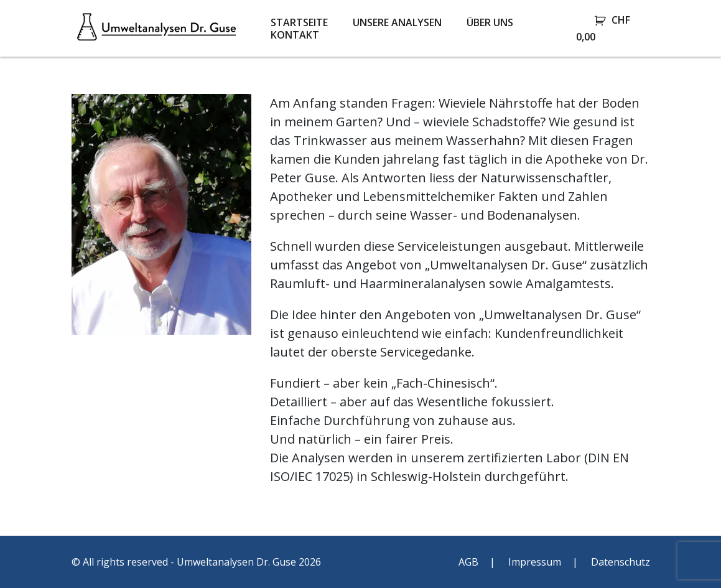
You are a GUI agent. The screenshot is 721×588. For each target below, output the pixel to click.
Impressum (535, 562)
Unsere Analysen (397, 22)
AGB (468, 562)
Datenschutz (621, 562)
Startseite (299, 22)
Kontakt (295, 35)
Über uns (490, 22)
